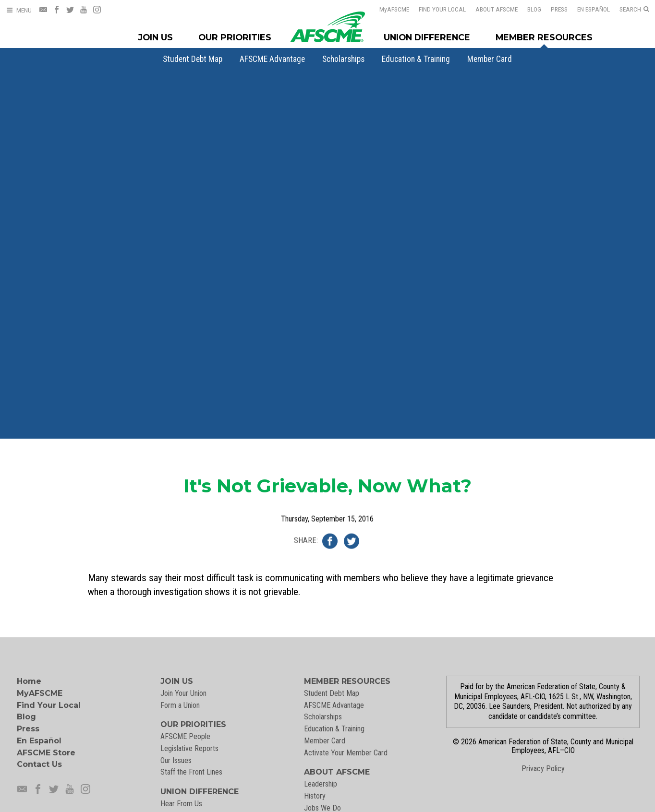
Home (29, 681)
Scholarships (343, 59)
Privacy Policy (543, 769)
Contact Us (39, 764)
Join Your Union (183, 693)
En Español (594, 9)
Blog (534, 9)
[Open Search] (634, 10)
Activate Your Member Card (346, 753)
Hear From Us (181, 804)
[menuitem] (193, 59)
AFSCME (394, 9)
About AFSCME (497, 9)
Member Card (490, 59)
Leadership (321, 784)
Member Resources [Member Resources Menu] (544, 37)
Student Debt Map (193, 59)
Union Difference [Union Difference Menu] (427, 37)
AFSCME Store (46, 753)
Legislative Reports (189, 748)
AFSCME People (185, 736)
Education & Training (416, 59)
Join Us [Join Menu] (156, 37)
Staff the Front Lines (191, 772)
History (315, 796)
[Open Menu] (19, 10)
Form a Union (180, 705)
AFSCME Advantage (272, 59)
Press (559, 9)
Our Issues (176, 760)
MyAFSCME (40, 693)
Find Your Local (442, 9)
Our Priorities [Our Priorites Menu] (235, 37)
